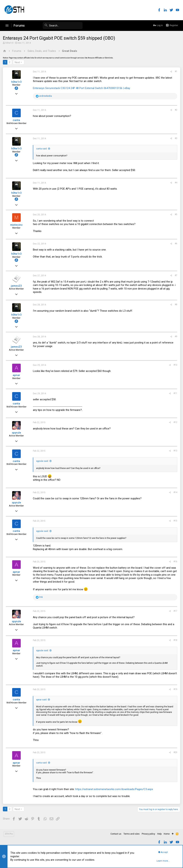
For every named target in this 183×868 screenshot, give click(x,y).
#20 (175, 752)
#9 (175, 337)
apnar (17, 375)
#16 (175, 562)
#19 (175, 689)
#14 (175, 492)
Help (159, 834)
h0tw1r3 (10, 43)
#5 (175, 214)
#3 (175, 138)
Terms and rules (132, 834)
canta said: (42, 149)
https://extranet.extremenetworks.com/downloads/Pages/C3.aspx (115, 789)
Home (167, 834)
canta (17, 120)
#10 (175, 365)
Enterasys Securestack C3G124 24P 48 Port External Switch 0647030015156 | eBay (82, 88)
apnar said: (42, 700)
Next (18, 62)
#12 (175, 422)
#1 (175, 71)
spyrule (17, 433)
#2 (175, 110)
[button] (7, 26)
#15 (175, 521)
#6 (175, 244)
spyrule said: (43, 461)
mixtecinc (17, 225)
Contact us (116, 834)
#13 (175, 451)
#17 (175, 611)
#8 (175, 305)
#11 (175, 393)
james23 (17, 286)
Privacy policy (148, 834)
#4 (175, 183)
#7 (175, 275)
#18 (175, 640)
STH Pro (9, 834)
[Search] (56, 26)
